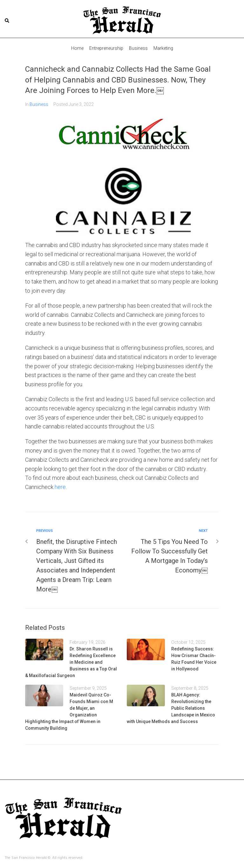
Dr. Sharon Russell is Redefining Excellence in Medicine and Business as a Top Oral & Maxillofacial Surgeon (71, 662)
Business (39, 104)
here (60, 487)
